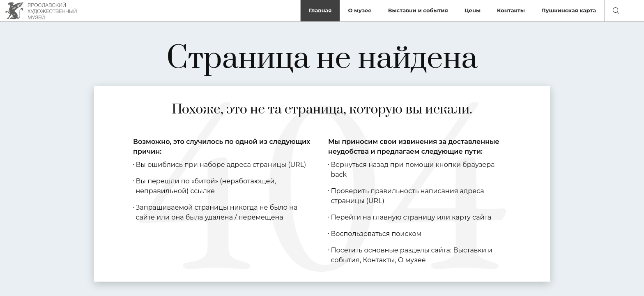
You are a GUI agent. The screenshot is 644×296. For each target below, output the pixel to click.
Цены (473, 10)
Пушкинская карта (569, 10)
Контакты (511, 10)
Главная (320, 10)
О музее (360, 10)
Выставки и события (418, 10)
